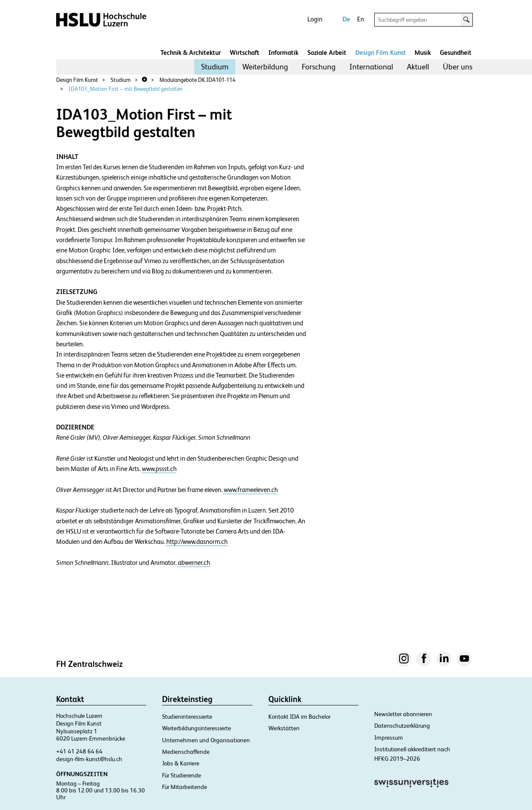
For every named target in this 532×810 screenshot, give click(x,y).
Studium (215, 67)
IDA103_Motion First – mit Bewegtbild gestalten (126, 89)
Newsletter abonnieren (403, 714)
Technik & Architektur (191, 52)
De (346, 19)
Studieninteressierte (187, 717)
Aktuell (418, 67)
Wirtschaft (245, 52)
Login (315, 19)
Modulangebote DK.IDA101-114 (197, 80)
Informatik (283, 52)
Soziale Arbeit (327, 52)
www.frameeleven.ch (251, 490)
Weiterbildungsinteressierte (197, 728)
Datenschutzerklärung (402, 726)
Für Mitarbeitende (185, 787)
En (361, 19)
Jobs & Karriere (181, 763)
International (371, 67)
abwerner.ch (194, 563)
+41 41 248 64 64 (79, 751)
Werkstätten (284, 728)
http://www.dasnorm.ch (197, 542)
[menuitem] (215, 67)
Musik (423, 52)
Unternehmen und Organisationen (206, 740)
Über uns (458, 67)
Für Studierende (182, 775)
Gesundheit (456, 52)
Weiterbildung (265, 67)
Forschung (319, 67)
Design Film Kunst (381, 52)
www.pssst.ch (159, 469)
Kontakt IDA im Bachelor (299, 717)
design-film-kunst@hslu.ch (89, 759)
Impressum (389, 738)
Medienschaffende (186, 752)
